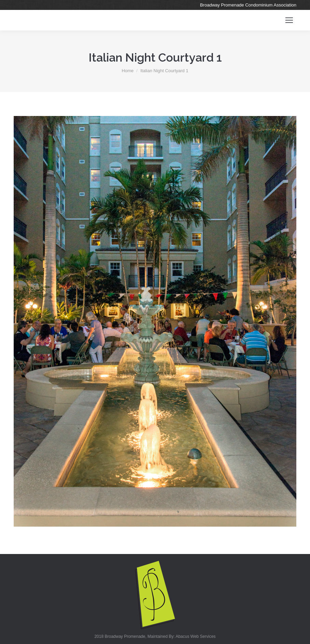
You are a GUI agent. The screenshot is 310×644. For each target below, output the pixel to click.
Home (128, 71)
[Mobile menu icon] (289, 20)
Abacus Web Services (196, 636)
